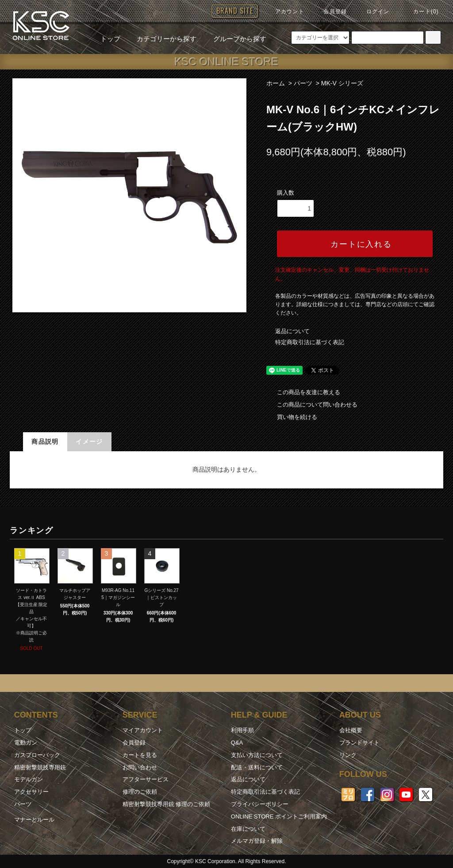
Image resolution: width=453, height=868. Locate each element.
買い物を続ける (292, 417)
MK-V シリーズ (342, 83)
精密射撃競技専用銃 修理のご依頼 (167, 804)
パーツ (303, 83)
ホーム (276, 83)
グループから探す (234, 39)
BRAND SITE (235, 11)
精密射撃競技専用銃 (40, 767)
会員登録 (330, 12)
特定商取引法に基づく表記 (310, 342)
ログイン (373, 12)
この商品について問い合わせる (312, 405)
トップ (110, 39)
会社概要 (351, 730)
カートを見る (140, 755)
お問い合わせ (140, 767)
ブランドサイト (359, 743)
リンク (348, 755)
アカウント (284, 12)
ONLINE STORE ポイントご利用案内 (279, 816)
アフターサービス (146, 779)
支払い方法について (257, 755)
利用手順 (242, 730)
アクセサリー (31, 792)
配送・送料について (257, 767)
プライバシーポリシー (260, 804)
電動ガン (26, 743)
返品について (292, 331)
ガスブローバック (37, 755)
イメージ (89, 442)
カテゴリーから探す (161, 39)
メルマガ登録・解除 (257, 841)
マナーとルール (34, 820)
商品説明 (45, 442)
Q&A (237, 743)
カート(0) (421, 12)
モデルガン (29, 779)
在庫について (248, 829)
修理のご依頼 (140, 792)
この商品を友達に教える (303, 392)
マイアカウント (143, 730)
